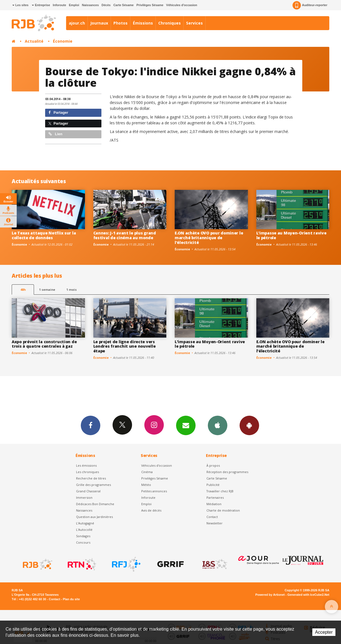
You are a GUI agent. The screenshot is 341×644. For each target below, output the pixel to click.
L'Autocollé (84, 530)
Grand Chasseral (88, 491)
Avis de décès (151, 510)
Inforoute (60, 5)
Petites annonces (154, 491)
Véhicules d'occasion (182, 5)
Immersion (84, 497)
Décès (106, 5)
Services (194, 23)
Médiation (214, 504)
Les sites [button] (20, 5)
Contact (212, 517)
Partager (58, 112)
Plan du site (71, 599)
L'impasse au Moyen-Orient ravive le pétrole (291, 235)
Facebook (91, 425)
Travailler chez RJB (220, 491)
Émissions (143, 23)
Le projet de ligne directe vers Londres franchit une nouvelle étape (125, 346)
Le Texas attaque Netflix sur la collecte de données (44, 235)
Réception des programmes (227, 472)
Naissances (90, 5)
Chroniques (170, 23)
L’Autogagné (85, 523)
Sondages (83, 536)
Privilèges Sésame (150, 5)
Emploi (74, 5)
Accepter (324, 632)
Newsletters (186, 425)
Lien (55, 134)
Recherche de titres (91, 478)
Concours (83, 542)
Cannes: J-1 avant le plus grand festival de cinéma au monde (125, 235)
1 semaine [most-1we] (47, 290)
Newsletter (215, 523)
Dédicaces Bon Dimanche (95, 504)
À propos (213, 465)
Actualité (34, 41)
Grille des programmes (93, 485)
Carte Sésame (124, 5)
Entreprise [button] (41, 5)
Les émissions (86, 465)
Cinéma (147, 472)
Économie (63, 41)
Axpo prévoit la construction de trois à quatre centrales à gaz (44, 344)
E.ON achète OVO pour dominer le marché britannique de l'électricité (209, 238)
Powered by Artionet (270, 595)
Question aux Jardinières (94, 517)
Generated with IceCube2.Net (308, 595)
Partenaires (215, 497)
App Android (249, 425)
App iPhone (218, 425)
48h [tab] (23, 290)
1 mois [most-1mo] (71, 290)
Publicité (213, 485)
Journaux (99, 23)
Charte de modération (223, 510)
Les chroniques (87, 472)
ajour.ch (77, 23)
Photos (120, 23)
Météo (146, 485)
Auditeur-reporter (310, 5)
